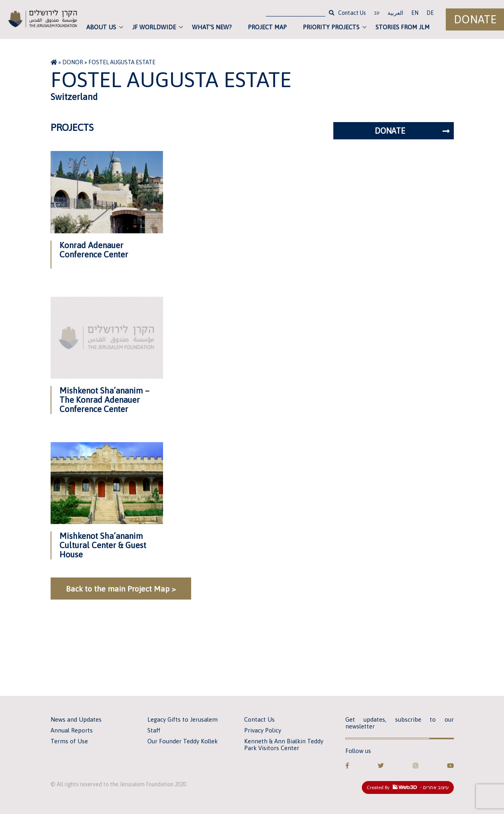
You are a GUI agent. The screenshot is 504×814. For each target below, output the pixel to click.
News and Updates (76, 719)
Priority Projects (331, 27)
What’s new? (212, 27)
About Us (101, 27)
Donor (73, 62)
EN (415, 13)
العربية (395, 13)
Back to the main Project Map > (121, 589)
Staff (154, 730)
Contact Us (352, 13)
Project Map (267, 27)
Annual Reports (72, 730)
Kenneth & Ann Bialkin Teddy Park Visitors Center (284, 745)
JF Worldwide (154, 27)
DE (430, 13)
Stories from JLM (403, 27)
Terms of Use (69, 741)
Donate (475, 19)
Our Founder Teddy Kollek (183, 741)
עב (377, 14)
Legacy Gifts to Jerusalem (183, 719)
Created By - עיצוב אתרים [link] (408, 787)
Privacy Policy (263, 730)
